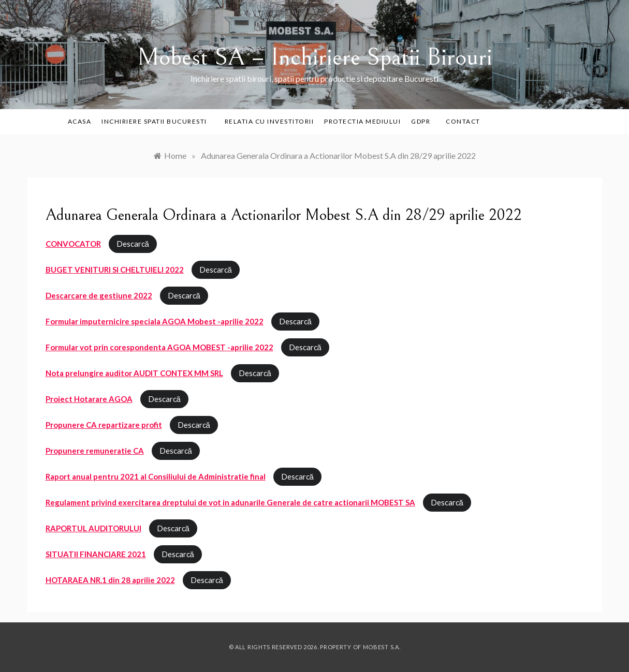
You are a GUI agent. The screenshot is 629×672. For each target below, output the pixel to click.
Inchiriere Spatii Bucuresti (158, 121)
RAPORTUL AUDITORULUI (93, 528)
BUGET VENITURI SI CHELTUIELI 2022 (115, 270)
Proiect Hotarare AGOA (89, 399)
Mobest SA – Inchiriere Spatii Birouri (315, 57)
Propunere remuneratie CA (95, 451)
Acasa (80, 121)
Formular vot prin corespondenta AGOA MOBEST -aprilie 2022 (159, 347)
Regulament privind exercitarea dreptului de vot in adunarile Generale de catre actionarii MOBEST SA (230, 502)
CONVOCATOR (73, 244)
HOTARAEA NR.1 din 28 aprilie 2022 (110, 580)
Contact (463, 121)
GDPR (421, 121)
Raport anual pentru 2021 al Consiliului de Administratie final (156, 476)
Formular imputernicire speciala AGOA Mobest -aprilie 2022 (155, 321)
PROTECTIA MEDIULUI (362, 121)
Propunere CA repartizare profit (104, 425)
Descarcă (133, 244)
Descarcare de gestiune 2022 (99, 295)
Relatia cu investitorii (269, 121)
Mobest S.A (381, 647)
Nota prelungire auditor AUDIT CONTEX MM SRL (134, 373)
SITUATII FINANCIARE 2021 (96, 554)
